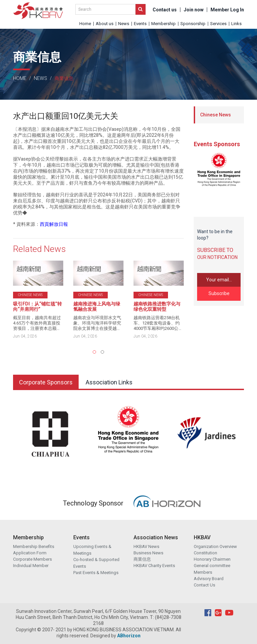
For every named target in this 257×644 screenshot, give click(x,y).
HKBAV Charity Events (154, 566)
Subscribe (219, 293)
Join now (194, 10)
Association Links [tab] (109, 382)
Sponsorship (193, 24)
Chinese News (216, 115)
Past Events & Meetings (96, 573)
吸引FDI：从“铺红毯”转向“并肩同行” (37, 306)
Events (140, 24)
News (124, 24)
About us (105, 24)
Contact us (165, 10)
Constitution (205, 553)
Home (85, 24)
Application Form (30, 553)
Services (218, 24)
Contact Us (204, 585)
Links (236, 24)
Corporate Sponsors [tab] (46, 382)
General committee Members (212, 569)
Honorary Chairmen (212, 559)
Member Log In (227, 10)
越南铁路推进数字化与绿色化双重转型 (157, 306)
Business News (148, 553)
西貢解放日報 (54, 224)
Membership (163, 24)
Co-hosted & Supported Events (96, 563)
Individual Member (31, 566)
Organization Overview (215, 546)
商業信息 (142, 559)
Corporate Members (32, 559)
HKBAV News (146, 546)
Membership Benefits (34, 546)
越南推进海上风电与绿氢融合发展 (97, 306)
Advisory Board (209, 579)
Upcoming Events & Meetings (92, 550)
